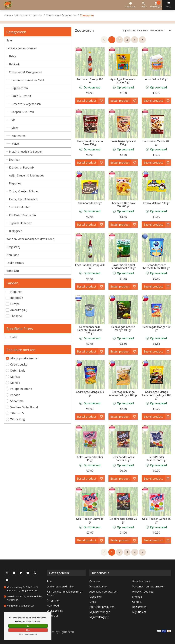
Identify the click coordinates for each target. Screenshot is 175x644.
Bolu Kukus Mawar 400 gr (156, 143)
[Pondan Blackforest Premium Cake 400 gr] (90, 124)
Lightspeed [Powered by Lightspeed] (67, 632)
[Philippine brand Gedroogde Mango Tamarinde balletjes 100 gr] (156, 374)
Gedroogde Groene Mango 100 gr (123, 329)
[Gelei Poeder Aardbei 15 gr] (90, 440)
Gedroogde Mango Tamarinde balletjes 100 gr (156, 395)
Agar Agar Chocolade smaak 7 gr (123, 81)
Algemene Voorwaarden (104, 592)
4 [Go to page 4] (135, 40)
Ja (28, 626)
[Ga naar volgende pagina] (142, 40)
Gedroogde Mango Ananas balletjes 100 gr (123, 393)
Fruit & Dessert (21, 96)
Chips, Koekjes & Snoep (24, 191)
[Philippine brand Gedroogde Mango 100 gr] (156, 309)
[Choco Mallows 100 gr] (156, 186)
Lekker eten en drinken (28, 15)
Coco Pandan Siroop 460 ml (90, 267)
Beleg (13, 56)
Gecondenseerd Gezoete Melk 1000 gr (156, 267)
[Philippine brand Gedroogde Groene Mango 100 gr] (123, 309)
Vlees (15, 128)
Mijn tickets (139, 612)
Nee (28, 630)
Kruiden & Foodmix (22, 167)
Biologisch (16, 231)
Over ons (95, 581)
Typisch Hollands (20, 223)
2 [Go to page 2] (119, 40)
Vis (13, 120)
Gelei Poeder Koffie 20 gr (123, 520)
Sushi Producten (20, 207)
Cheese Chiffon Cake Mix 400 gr (123, 205)
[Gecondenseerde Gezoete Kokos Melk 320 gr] (90, 309)
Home (7, 15)
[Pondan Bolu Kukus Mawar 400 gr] (156, 124)
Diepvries (15, 183)
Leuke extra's (15, 263)
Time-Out (13, 271)
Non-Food (13, 255)
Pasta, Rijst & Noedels (23, 199)
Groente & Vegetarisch (26, 104)
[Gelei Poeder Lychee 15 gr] (156, 502)
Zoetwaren (19, 136)
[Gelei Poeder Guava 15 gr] (90, 502)
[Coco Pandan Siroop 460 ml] (90, 247)
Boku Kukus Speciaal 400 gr (123, 143)
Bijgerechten (20, 88)
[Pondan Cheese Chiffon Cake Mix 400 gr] (123, 186)
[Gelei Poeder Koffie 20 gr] (123, 502)
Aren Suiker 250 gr (156, 79)
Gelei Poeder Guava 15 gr (90, 520)
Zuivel (16, 144)
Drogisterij (13, 247)
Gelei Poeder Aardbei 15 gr (90, 459)
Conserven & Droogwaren (61, 15)
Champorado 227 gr (90, 203)
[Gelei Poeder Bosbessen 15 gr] (156, 440)
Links (93, 602)
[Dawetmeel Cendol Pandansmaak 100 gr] (123, 247)
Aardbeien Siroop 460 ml (90, 81)
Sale (9, 40)
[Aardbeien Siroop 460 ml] (90, 62)
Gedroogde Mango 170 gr (90, 393)
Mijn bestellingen (100, 612)
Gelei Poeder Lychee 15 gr (156, 520)
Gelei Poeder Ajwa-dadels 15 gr (123, 459)
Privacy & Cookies (143, 592)
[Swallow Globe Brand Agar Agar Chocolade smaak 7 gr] (123, 62)
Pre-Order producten (102, 607)
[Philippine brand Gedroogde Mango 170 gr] (90, 374)
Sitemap (137, 597)
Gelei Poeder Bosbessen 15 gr (156, 459)
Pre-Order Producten (22, 215)
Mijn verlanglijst (99, 617)
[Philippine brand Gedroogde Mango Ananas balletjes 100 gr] (123, 374)
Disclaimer (96, 597)
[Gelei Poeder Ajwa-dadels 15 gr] (123, 440)
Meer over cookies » (28, 634)
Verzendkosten (98, 586)
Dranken (15, 159)
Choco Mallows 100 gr (156, 203)
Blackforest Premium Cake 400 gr (90, 143)
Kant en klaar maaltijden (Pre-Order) (30, 239)
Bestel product (87, 101)
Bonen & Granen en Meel (28, 80)
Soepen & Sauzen (23, 112)
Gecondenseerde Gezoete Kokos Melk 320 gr (90, 330)
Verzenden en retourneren (148, 586)
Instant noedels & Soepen (26, 152)
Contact (137, 602)
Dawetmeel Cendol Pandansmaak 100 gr (123, 267)
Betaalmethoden (142, 581)
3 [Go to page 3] (127, 40)
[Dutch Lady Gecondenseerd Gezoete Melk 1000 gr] (156, 247)
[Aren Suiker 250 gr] (156, 62)
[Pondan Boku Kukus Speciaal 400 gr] (123, 124)
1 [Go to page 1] (112, 40)
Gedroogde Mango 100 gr (156, 329)
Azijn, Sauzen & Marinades (27, 175)
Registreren (139, 607)
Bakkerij (14, 64)
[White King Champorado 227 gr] (90, 186)
